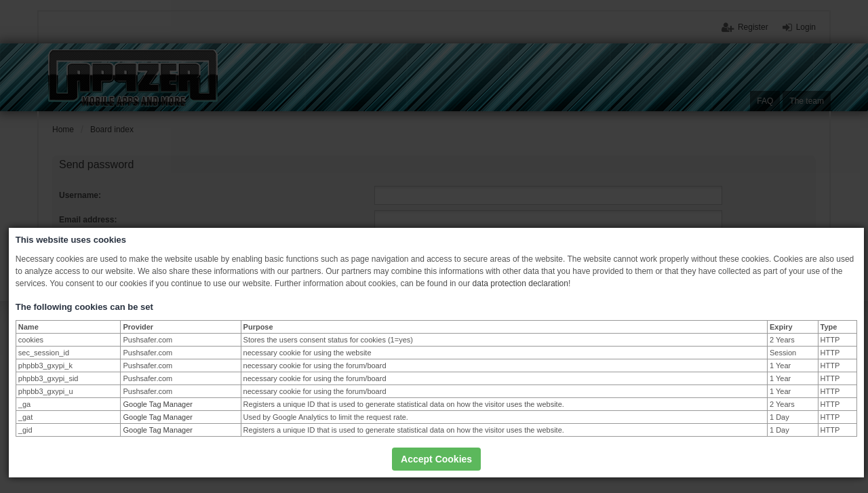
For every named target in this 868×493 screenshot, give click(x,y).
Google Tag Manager (158, 404)
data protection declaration (520, 283)
